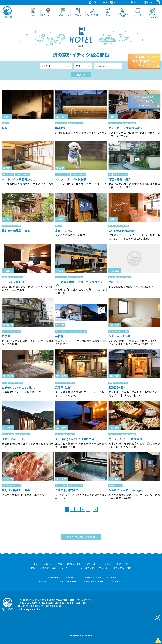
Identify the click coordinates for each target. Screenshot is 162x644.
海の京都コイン (120, 2)
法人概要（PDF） (53, 577)
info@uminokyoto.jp (35, 609)
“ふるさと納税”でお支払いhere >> (144, 61)
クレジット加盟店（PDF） (93, 581)
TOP (36, 564)
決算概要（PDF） (73, 577)
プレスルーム (98, 2)
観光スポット (74, 564)
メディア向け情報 (122, 568)
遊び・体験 (122, 564)
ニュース (48, 564)
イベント (66, 568)
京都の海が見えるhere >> (144, 101)
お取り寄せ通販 (48, 568)
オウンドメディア (85, 568)
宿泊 (33, 568)
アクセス (137, 2)
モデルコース (93, 564)
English (150, 2)
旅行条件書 (111, 577)
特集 (60, 564)
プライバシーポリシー (118, 581)
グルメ (108, 564)
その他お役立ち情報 (68, 581)
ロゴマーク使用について (45, 581)
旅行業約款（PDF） (94, 577)
